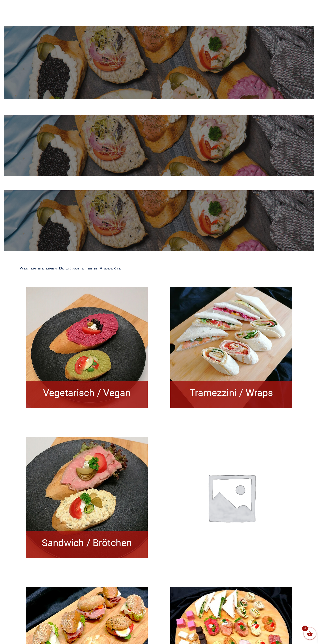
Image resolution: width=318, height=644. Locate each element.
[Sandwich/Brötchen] (87, 439)
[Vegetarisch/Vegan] (87, 289)
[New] (231, 433)
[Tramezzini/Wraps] (231, 289)
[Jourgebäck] (87, 589)
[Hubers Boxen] (231, 589)
